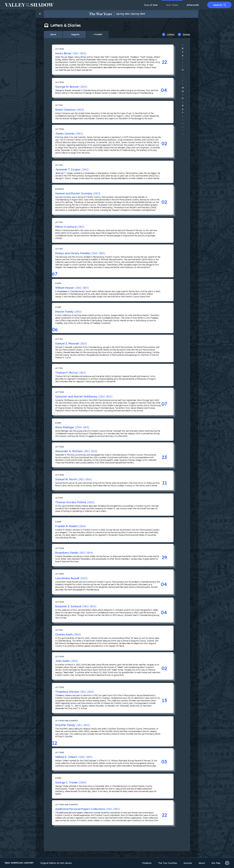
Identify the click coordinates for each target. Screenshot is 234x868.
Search (220, 5)
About (202, 863)
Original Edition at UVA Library (56, 863)
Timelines (147, 863)
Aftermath (193, 5)
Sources (188, 863)
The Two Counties (168, 863)
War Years (172, 5)
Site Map (216, 863)
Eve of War (151, 5)
